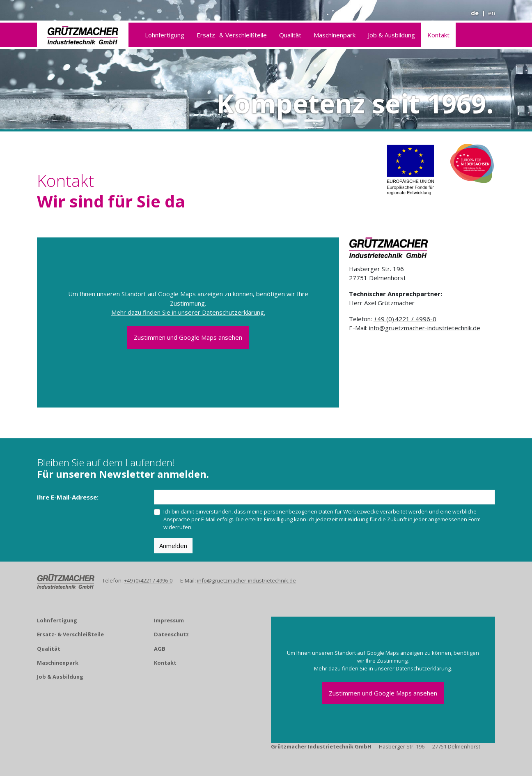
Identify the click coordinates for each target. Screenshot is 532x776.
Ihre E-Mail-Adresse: (68, 497)
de (475, 13)
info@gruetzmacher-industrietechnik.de (425, 328)
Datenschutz (171, 634)
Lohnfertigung (165, 35)
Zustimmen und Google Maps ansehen (188, 337)
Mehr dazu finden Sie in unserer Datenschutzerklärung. (188, 312)
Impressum (169, 620)
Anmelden (173, 546)
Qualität (290, 35)
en (492, 13)
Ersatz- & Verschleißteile (232, 35)
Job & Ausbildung (391, 35)
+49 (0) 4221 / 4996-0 (405, 319)
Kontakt (438, 35)
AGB (160, 649)
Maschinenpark (335, 35)
